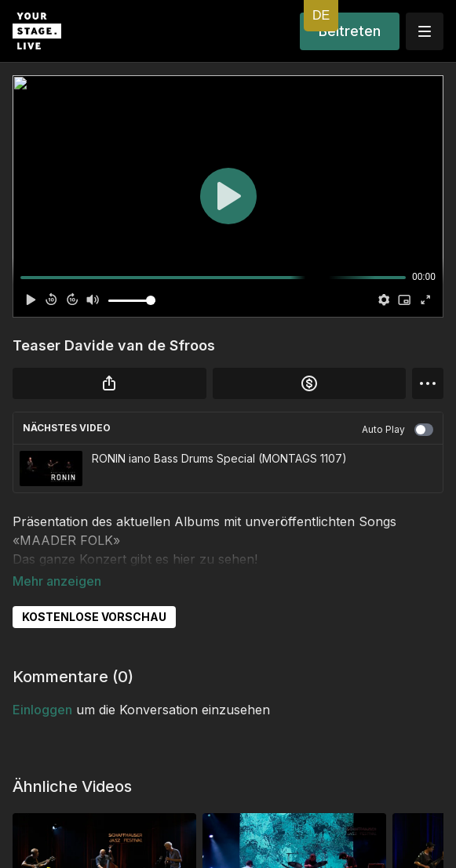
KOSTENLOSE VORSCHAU (94, 595)
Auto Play (398, 430)
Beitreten (350, 31)
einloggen (42, 688)
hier (184, 559)
